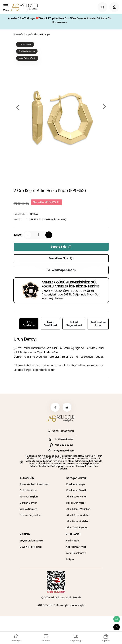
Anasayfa (18, 34)
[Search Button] (102, 7)
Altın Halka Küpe (42, 34)
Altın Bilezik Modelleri (78, 509)
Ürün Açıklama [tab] (29, 324)
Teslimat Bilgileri (29, 497)
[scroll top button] (117, 627)
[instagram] (67, 407)
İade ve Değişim (28, 509)
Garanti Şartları (28, 503)
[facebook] (55, 407)
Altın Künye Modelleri (78, 515)
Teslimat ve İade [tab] (98, 324)
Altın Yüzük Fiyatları (77, 528)
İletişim (70, 559)
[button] (104, 107)
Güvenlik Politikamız (31, 547)
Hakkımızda (72, 541)
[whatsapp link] (117, 619)
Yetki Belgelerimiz (76, 553)
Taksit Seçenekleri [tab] (74, 324)
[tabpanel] (61, 354)
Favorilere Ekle (61, 258)
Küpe (28, 34)
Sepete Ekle (61, 247)
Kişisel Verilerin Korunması (34, 484)
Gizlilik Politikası (28, 491)
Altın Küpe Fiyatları (77, 497)
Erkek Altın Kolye (76, 484)
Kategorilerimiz (76, 478)
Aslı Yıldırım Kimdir (76, 547)
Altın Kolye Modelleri (78, 522)
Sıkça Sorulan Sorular (32, 541)
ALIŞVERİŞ (27, 478)
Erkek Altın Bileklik (76, 491)
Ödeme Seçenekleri (31, 515)
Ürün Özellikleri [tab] (50, 324)
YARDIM (25, 534)
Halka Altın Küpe (75, 503)
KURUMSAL (74, 534)
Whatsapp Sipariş (61, 270)
